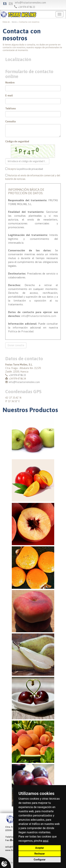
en (11, 3)
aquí (46, 841)
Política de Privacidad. (21, 331)
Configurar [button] (40, 860)
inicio (14, 22)
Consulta (10, 121)
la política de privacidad (30, 169)
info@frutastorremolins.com (30, 3)
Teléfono (11, 108)
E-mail (9, 96)
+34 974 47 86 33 (17, 375)
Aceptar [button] (40, 848)
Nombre (10, 83)
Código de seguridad (17, 141)
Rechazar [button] (40, 854)
